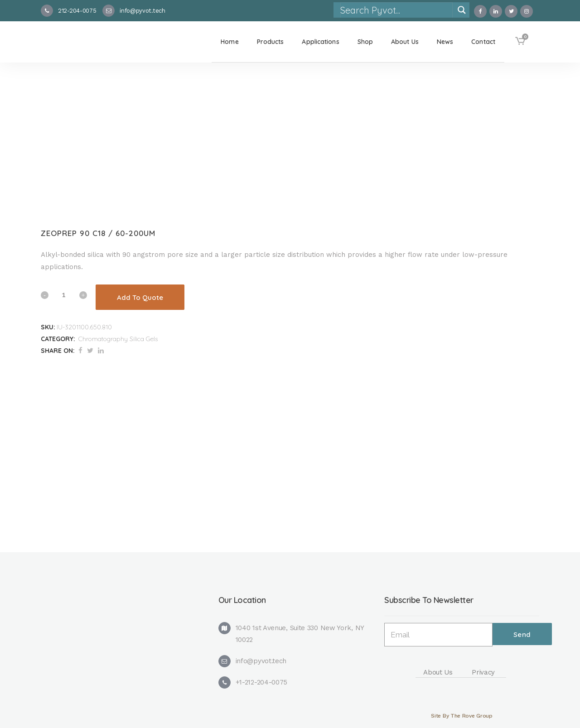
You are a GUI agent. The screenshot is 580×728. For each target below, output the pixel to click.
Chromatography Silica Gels (118, 339)
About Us (438, 672)
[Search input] (396, 10)
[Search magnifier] (462, 10)
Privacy (483, 672)
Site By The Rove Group (462, 716)
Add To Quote (140, 297)
